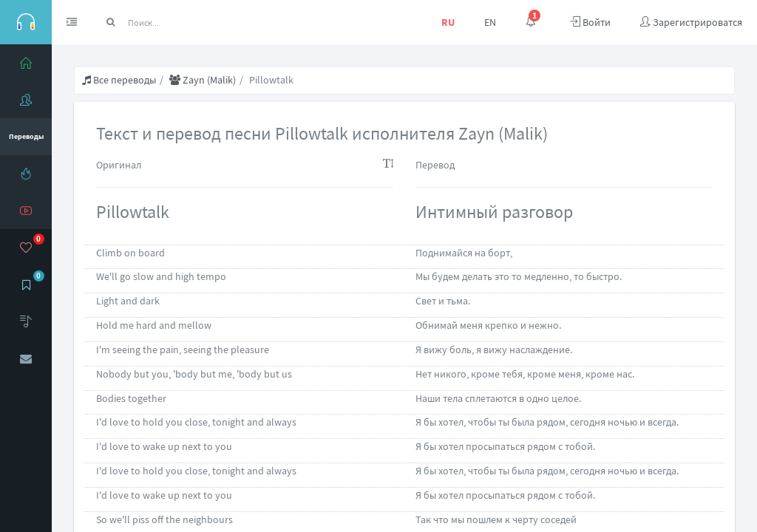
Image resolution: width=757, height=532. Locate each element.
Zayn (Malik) (203, 80)
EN (490, 22)
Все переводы (119, 80)
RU (448, 22)
